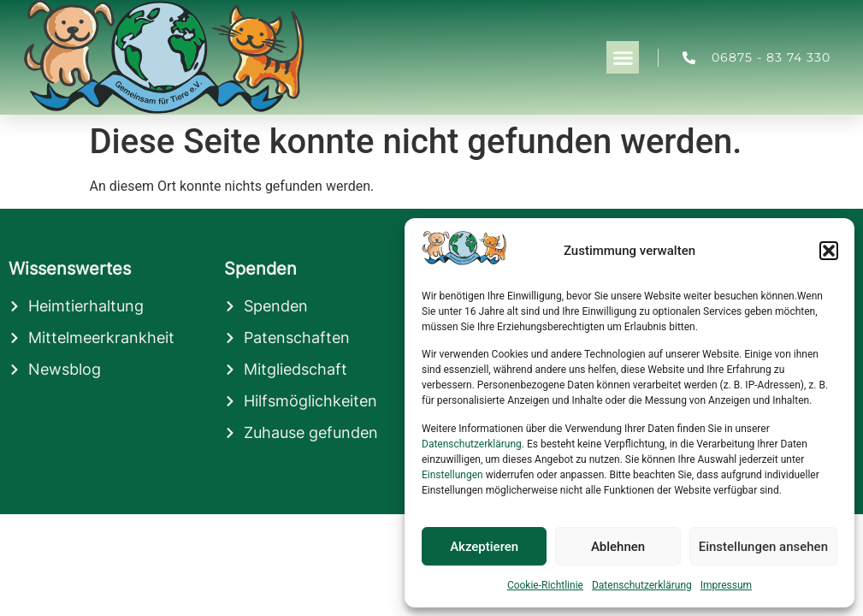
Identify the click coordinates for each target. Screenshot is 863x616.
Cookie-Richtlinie (545, 585)
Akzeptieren (484, 547)
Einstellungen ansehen (763, 547)
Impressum (726, 585)
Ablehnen (618, 547)
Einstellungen (452, 475)
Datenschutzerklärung (472, 444)
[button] (829, 251)
